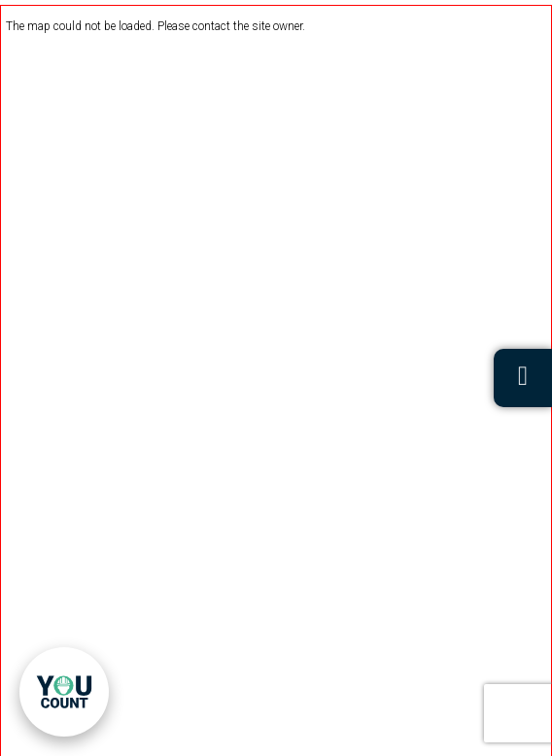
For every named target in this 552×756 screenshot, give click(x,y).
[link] (64, 692)
